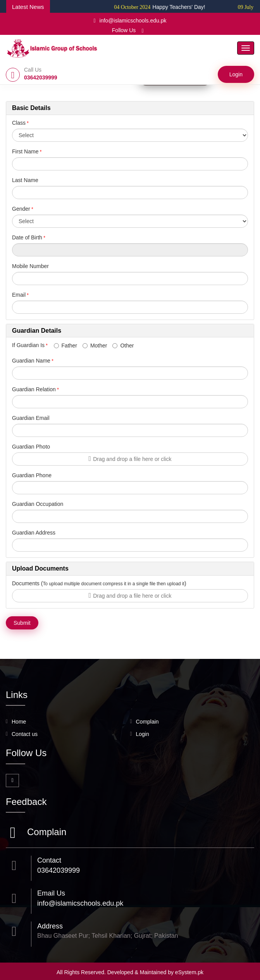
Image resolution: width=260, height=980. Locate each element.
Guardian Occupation (38, 504)
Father (65, 346)
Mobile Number (30, 266)
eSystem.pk (189, 972)
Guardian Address (34, 533)
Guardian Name (31, 361)
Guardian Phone (32, 475)
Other (123, 346)
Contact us (25, 734)
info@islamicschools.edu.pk (130, 21)
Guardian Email (31, 418)
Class (19, 123)
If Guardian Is (32, 345)
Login (236, 74)
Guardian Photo (31, 447)
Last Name (25, 180)
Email (19, 295)
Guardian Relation (34, 389)
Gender (21, 209)
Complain (147, 722)
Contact (49, 860)
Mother (95, 346)
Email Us (51, 893)
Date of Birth (27, 237)
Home (19, 722)
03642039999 (59, 870)
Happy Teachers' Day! (169, 7)
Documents (26, 583)
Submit (22, 623)
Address (50, 926)
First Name (25, 151)
